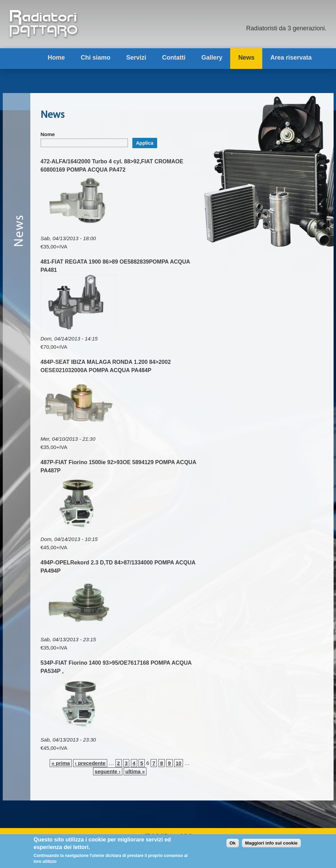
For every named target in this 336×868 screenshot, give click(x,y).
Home (56, 58)
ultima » (135, 771)
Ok (233, 845)
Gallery (212, 58)
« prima (60, 763)
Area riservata (291, 58)
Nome (48, 134)
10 (179, 763)
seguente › (108, 771)
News (246, 58)
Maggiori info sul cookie (271, 845)
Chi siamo (95, 58)
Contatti (174, 58)
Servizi (136, 58)
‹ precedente (90, 763)
